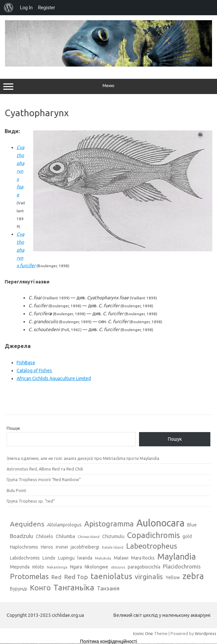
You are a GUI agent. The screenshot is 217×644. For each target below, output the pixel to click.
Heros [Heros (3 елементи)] (47, 547)
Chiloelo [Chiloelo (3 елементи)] (44, 536)
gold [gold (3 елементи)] (187, 536)
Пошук (13, 428)
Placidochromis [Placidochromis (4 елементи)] (182, 566)
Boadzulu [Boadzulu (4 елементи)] (22, 536)
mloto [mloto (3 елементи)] (38, 567)
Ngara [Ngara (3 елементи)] (76, 567)
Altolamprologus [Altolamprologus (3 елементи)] (64, 525)
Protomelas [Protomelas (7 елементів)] (29, 576)
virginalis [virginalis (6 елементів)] (149, 576)
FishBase (26, 363)
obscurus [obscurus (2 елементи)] (118, 567)
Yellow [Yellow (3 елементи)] (173, 577)
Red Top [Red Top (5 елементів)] (76, 577)
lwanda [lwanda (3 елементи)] (85, 558)
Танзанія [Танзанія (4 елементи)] (108, 588)
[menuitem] (9, 8)
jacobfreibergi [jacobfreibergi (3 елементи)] (85, 547)
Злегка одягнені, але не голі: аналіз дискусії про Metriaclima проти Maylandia (83, 458)
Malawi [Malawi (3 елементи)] (121, 558)
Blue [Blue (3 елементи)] (192, 525)
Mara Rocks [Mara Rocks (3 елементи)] (143, 558)
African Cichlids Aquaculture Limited (54, 378)
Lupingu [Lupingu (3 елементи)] (66, 558)
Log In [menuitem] (26, 8)
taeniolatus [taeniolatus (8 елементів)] (111, 576)
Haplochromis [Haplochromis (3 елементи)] (24, 547)
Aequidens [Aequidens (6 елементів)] (27, 524)
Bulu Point (16, 490)
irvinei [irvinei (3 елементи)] (62, 547)
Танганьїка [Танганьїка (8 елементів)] (74, 587)
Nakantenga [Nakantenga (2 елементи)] (57, 567)
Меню (109, 86)
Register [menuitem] (46, 8)
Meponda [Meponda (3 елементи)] (20, 567)
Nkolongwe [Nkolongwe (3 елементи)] (96, 567)
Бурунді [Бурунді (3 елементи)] (19, 589)
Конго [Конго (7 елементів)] (40, 588)
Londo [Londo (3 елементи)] (49, 558)
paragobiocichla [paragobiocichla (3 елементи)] (144, 567)
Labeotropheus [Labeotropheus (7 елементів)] (152, 546)
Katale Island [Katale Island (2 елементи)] (113, 547)
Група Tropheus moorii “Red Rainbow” (44, 479)
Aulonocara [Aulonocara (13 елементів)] (160, 523)
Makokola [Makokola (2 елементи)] (103, 558)
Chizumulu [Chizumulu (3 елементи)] (113, 536)
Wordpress (206, 633)
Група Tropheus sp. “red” (31, 501)
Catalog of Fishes (34, 371)
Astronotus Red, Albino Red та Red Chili (45, 469)
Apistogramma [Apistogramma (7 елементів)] (109, 524)
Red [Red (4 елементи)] (56, 577)
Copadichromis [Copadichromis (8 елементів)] (153, 535)
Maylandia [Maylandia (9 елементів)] (177, 557)
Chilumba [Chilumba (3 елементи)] (65, 536)
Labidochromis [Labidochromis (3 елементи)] (25, 558)
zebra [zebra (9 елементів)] (193, 576)
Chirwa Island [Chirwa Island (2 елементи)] (89, 537)
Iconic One (143, 633)
